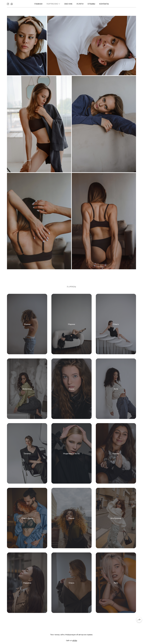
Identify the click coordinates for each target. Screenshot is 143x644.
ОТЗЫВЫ (91, 3)
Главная (38, 3)
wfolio (75, 642)
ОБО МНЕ (68, 3)
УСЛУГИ (80, 3)
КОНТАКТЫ (104, 3)
